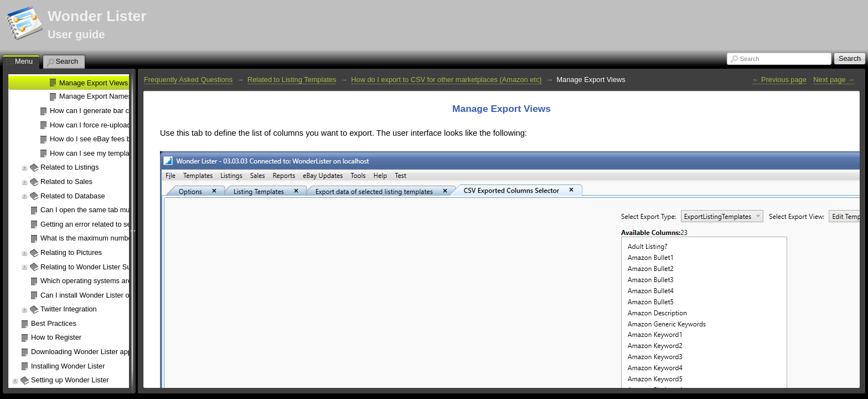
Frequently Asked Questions (188, 80)
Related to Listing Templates (292, 80)
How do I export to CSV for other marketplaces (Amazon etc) (446, 80)
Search (750, 59)
